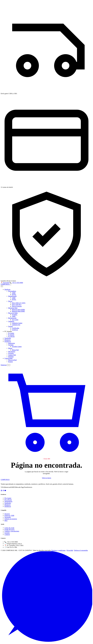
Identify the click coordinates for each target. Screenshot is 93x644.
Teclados (11, 345)
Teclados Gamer (17, 347)
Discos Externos (17, 306)
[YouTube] (5, 491)
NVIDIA (15, 315)
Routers (11, 362)
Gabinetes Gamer (17, 323)
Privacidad (70, 550)
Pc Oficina (11, 336)
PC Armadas (8, 331)
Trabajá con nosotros (11, 519)
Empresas (4, 365)
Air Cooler (15, 320)
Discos (10, 301)
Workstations (8, 501)
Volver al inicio (46, 478)
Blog (6, 521)
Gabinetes (11, 321)
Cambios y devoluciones (12, 531)
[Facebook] (3, 491)
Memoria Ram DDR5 (18, 311)
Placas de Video (13, 313)
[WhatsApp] (46, 642)
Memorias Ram (13, 308)
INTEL (14, 294)
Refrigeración (12, 318)
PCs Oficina (8, 500)
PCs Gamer (8, 498)
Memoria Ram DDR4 (18, 310)
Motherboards (12, 296)
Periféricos (8, 341)
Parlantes (11, 357)
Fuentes (11, 326)
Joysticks (11, 353)
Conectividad (8, 358)
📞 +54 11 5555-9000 (16, 283)
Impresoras (12, 343)
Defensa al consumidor (81, 550)
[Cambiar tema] (8, 365)
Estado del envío (9, 529)
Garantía (7, 533)
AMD (14, 293)
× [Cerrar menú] (2, 286)
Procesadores (12, 291)
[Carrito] (46, 457)
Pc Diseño (11, 335)
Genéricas (15, 330)
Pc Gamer (11, 333)
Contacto (7, 535)
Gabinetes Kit (16, 325)
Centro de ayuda (9, 528)
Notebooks (8, 338)
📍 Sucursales (5, 283)
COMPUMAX (5, 480)
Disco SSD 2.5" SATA (19, 303)
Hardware (7, 289)
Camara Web (12, 355)
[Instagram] (1, 491)
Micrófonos (12, 352)
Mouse (10, 348)
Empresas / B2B (9, 515)
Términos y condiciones (58, 550)
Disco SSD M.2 (17, 305)
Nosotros (7, 514)
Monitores (8, 340)
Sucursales (8, 517)
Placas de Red (12, 360)
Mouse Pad (15, 350)
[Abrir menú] (11, 285)
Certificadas (16, 328)
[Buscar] (10, 365)
